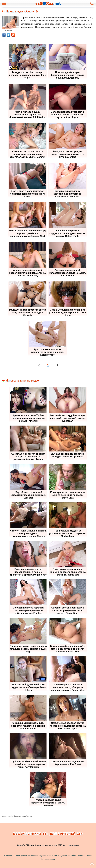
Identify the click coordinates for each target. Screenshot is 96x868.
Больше (8, 30)
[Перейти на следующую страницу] (57, 365)
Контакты (74, 845)
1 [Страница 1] (48, 365)
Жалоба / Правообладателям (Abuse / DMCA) (41, 845)
